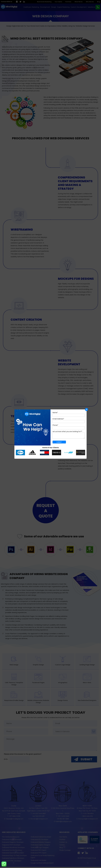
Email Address (58, 419)
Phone (55, 425)
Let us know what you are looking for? (67, 431)
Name (55, 413)
